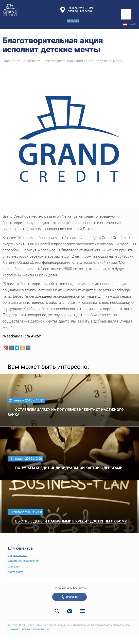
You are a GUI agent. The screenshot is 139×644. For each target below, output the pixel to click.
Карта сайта (15, 572)
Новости (13, 566)
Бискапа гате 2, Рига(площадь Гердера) (80, 9)
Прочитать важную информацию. (29, 629)
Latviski (132, 24)
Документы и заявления (23, 561)
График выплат (18, 555)
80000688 (72, 597)
